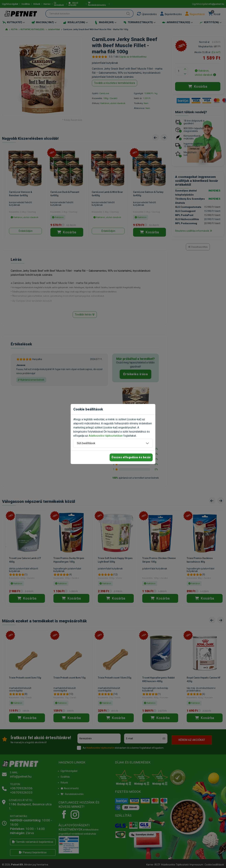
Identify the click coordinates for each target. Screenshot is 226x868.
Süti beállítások (86, 443)
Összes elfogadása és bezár (131, 457)
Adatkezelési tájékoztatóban (106, 436)
